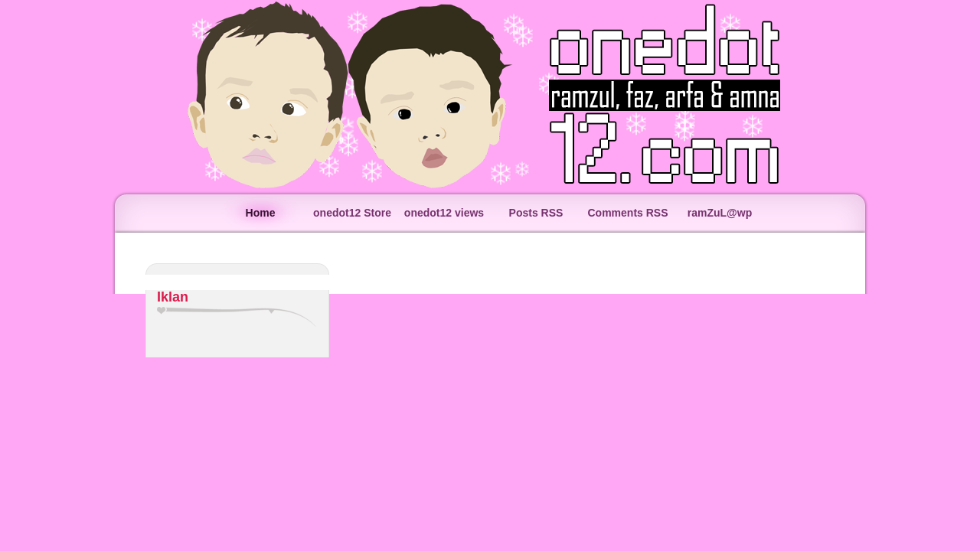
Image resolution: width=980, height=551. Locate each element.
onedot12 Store (352, 213)
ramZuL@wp (720, 213)
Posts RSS (536, 213)
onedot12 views (444, 213)
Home (261, 213)
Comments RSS (627, 213)
